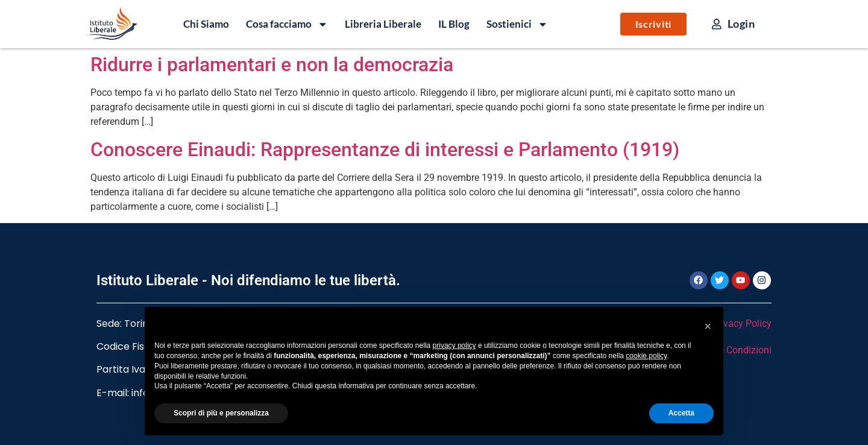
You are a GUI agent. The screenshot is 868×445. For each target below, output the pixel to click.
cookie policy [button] (646, 356)
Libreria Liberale (383, 24)
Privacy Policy (742, 323)
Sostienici (517, 24)
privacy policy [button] (454, 346)
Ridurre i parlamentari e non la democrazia (272, 65)
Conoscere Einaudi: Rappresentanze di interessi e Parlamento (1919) (385, 150)
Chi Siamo (206, 24)
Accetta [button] (681, 413)
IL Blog (454, 24)
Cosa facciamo (287, 24)
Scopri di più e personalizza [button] (221, 413)
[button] (708, 326)
